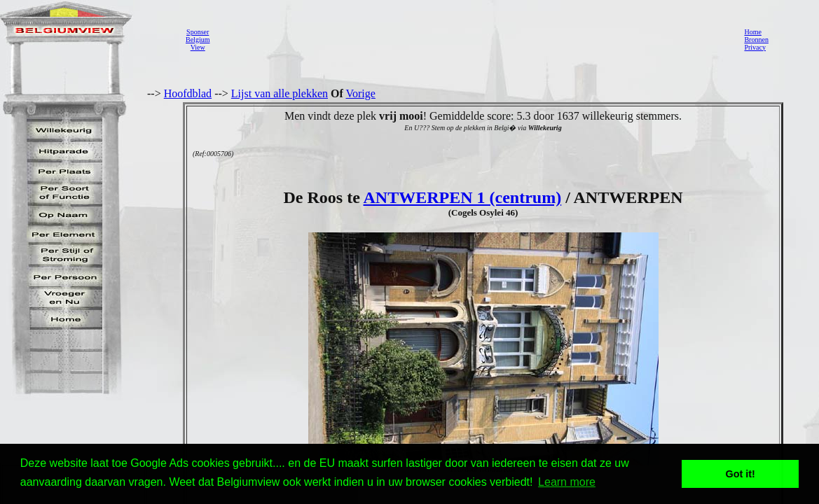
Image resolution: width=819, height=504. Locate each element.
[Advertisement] (473, 39)
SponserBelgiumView (198, 40)
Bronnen (756, 40)
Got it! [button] (741, 474)
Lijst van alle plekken (280, 93)
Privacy (755, 47)
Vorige (361, 93)
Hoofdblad (188, 93)
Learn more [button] (567, 482)
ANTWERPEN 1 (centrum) (462, 197)
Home (752, 32)
